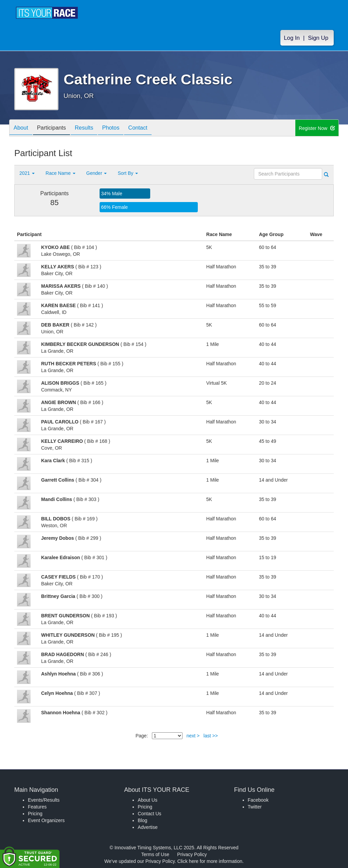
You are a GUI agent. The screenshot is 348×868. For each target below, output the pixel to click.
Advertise (147, 827)
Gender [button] (97, 173)
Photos (120, 128)
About (22, 128)
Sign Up (318, 38)
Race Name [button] (60, 173)
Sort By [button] (128, 173)
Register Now (317, 128)
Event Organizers (46, 820)
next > (193, 736)
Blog (142, 820)
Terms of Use (155, 854)
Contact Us (149, 814)
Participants (55, 128)
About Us (147, 800)
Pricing (35, 814)
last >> (211, 736)
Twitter (255, 807)
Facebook (258, 800)
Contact (150, 128)
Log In (292, 38)
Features (37, 807)
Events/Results (44, 800)
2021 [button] (27, 173)
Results (91, 128)
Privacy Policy (192, 854)
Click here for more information (210, 861)
